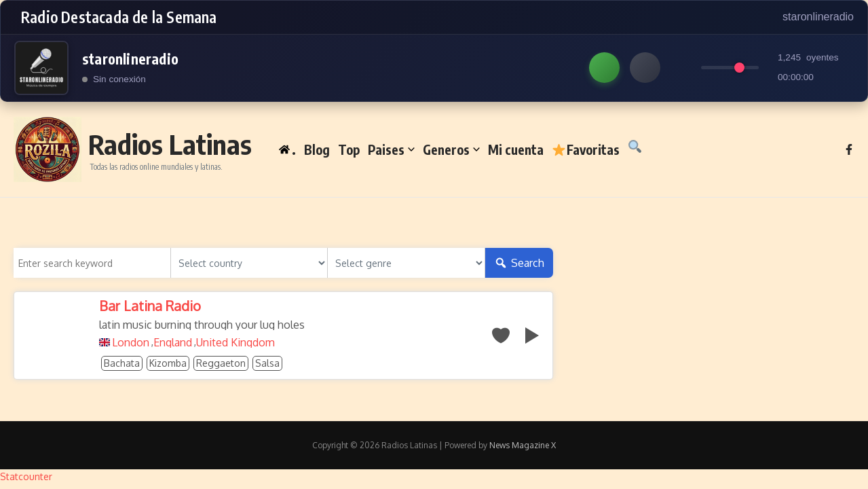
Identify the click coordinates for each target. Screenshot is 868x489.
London (131, 342)
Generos (451, 149)
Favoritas (586, 149)
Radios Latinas (170, 144)
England (173, 342)
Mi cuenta (516, 149)
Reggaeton (221, 363)
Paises (391, 149)
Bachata (122, 363)
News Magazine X (523, 445)
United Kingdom (235, 342)
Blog (317, 149)
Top (349, 149)
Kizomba (168, 363)
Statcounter (26, 476)
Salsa (267, 363)
